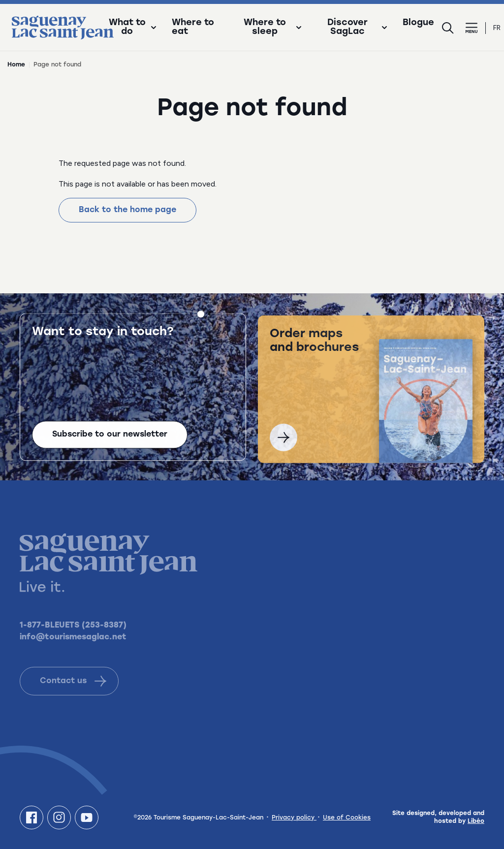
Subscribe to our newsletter (110, 436)
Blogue (418, 23)
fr (497, 28)
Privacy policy (294, 818)
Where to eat (193, 28)
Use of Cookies (347, 818)
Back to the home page (127, 210)
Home (16, 65)
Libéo (476, 821)
